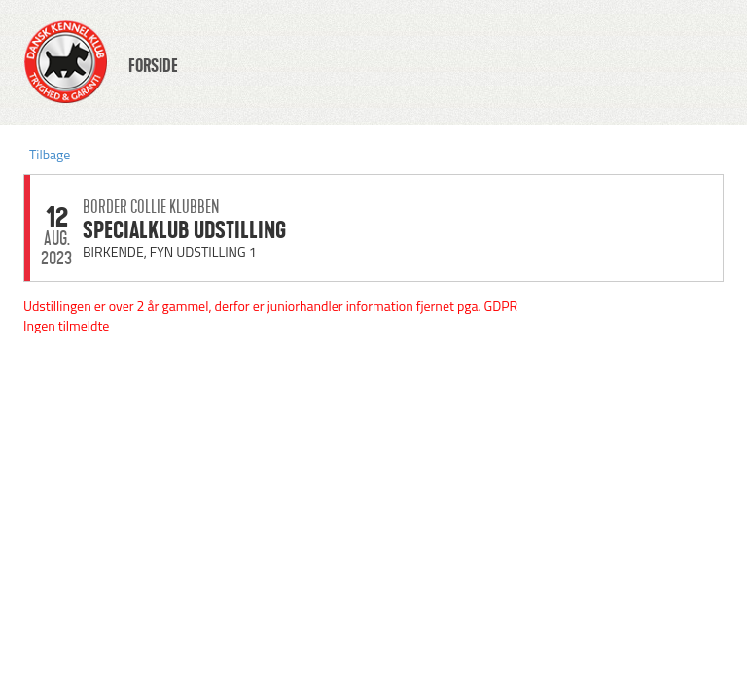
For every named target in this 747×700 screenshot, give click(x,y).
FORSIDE (153, 66)
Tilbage (50, 154)
